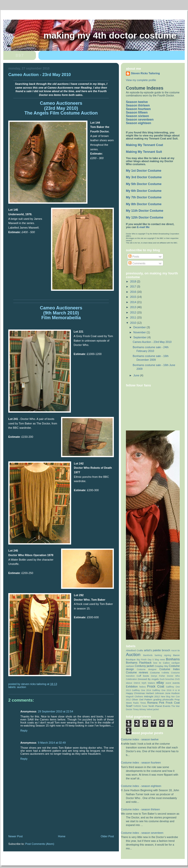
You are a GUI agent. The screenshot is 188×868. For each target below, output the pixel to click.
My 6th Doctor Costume (144, 191)
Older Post (107, 836)
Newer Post (15, 836)
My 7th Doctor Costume (144, 197)
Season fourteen (138, 109)
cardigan (176, 663)
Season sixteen (137, 116)
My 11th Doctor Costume (145, 211)
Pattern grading (153, 699)
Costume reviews (137, 672)
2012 (134, 312)
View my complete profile (141, 80)
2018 (134, 281)
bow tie (157, 663)
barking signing (163, 655)
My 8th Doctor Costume (144, 204)
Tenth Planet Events (159, 706)
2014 (134, 302)
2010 (134, 323)
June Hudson (172, 693)
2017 (134, 286)
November (140, 332)
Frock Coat (156, 686)
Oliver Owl (137, 699)
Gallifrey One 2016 (162, 690)
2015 (134, 297)
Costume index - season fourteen (141, 763)
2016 (134, 292)
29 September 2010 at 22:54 (56, 711)
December (140, 327)
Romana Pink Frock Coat (163, 703)
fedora (143, 687)
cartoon (130, 666)
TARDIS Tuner (140, 706)
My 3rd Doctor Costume (144, 177)
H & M (176, 690)
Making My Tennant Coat (145, 145)
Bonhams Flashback (139, 663)
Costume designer (147, 669)
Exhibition (132, 686)
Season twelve (137, 102)
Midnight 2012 (152, 696)
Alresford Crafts (134, 650)
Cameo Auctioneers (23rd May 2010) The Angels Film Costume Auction (61, 108)
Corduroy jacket (144, 666)
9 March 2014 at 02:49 (52, 743)
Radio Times (140, 703)
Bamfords (148, 655)
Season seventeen (140, 120)
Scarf (129, 706)
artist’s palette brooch (157, 650)
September (140, 337)
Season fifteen (137, 113)
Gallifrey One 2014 (142, 690)
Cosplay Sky (161, 666)
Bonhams (173, 659)
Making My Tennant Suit (144, 152)
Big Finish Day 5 (145, 660)
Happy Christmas (135, 693)
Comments (137, 263)
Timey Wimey (139, 709)
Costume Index (170, 669)
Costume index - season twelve (140, 739)
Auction (22, 687)
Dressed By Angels (148, 679)
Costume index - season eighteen (141, 786)
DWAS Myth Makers (144, 683)
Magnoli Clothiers (134, 697)
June (137, 375)
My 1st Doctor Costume (144, 171)
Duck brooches (167, 679)
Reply (24, 731)
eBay (160, 683)
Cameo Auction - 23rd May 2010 (152, 342)
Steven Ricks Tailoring (145, 73)
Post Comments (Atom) (40, 844)
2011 (134, 317)
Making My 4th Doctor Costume (110, 35)
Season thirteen (138, 105)
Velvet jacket (153, 709)
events (176, 683)
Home (62, 836)
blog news (160, 660)
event (168, 683)
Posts (134, 257)
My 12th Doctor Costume (145, 218)
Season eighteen (138, 123)
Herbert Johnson (155, 693)
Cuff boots (143, 676)
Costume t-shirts (160, 673)
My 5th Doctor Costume (144, 184)
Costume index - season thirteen (140, 809)
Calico (166, 663)
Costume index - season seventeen (142, 833)
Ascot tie (175, 650)
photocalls (168, 699)
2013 (134, 307)
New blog (166, 697)
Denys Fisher (158, 676)
